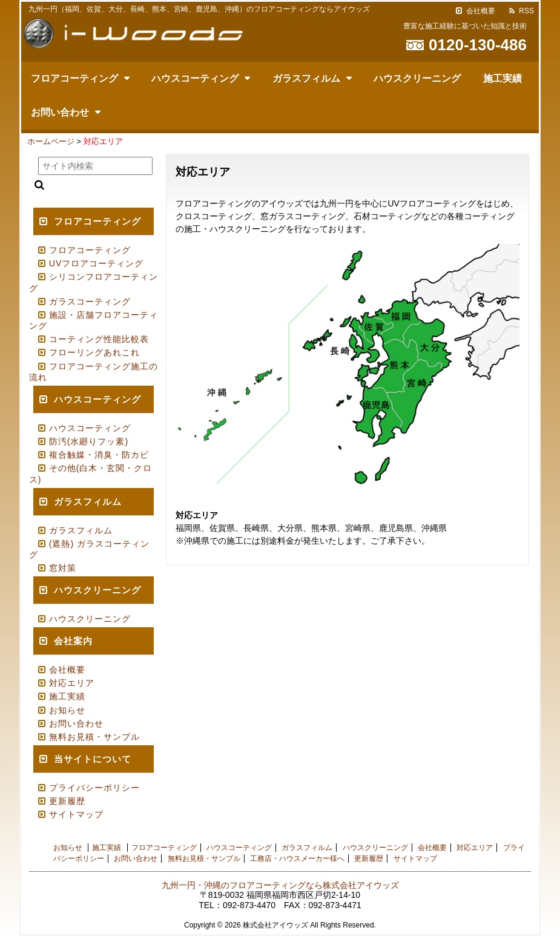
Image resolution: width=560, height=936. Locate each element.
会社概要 (481, 11)
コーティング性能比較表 (99, 339)
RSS (526, 11)
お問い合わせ (60, 112)
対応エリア (72, 683)
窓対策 (63, 568)
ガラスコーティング (90, 302)
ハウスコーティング (195, 78)
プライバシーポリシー (94, 788)
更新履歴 (67, 801)
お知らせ (67, 710)
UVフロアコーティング (96, 263)
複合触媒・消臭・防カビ (99, 455)
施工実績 (502, 78)
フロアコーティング (74, 78)
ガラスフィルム (306, 78)
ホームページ (51, 141)
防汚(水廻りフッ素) (89, 441)
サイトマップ (76, 814)
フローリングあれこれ (94, 352)
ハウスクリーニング (417, 78)
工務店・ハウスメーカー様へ (297, 859)
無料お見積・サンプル (94, 737)
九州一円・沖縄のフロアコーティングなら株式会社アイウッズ (280, 885)
